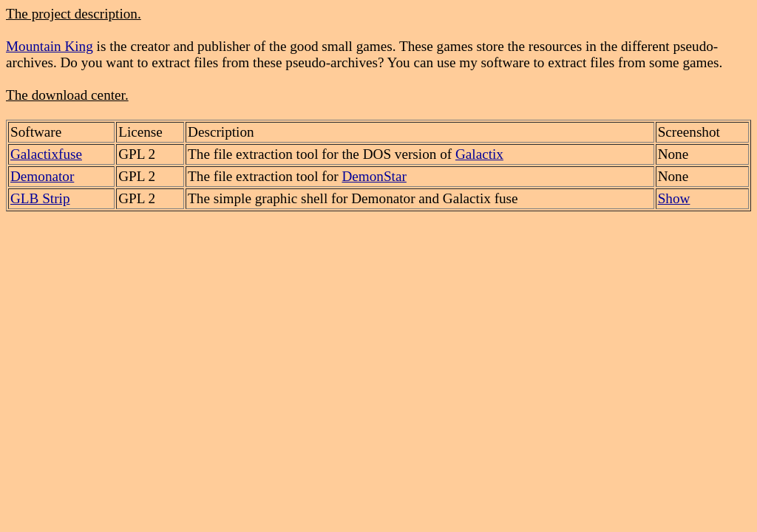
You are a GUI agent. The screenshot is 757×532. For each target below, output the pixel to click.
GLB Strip (40, 198)
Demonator (42, 176)
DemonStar (374, 176)
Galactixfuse (46, 154)
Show (674, 198)
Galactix (479, 154)
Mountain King (50, 46)
